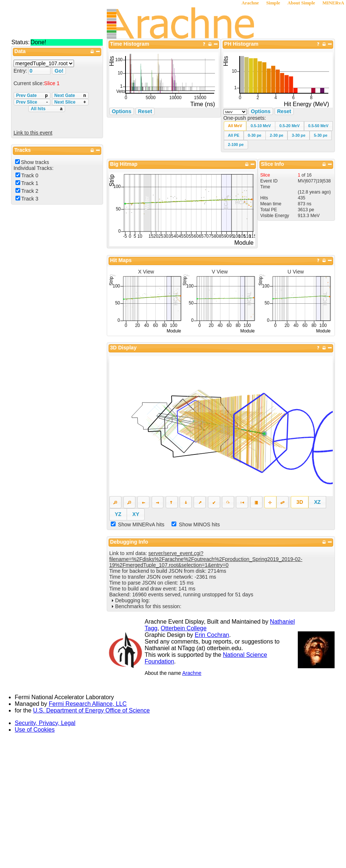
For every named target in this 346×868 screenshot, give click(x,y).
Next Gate (70, 95)
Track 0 (30, 175)
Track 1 (30, 183)
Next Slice (70, 102)
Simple (273, 3)
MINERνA (333, 3)
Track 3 (30, 199)
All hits (47, 109)
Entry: (21, 71)
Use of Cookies (35, 730)
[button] (235, 126)
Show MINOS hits (199, 524)
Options (261, 111)
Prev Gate (32, 95)
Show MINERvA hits (141, 524)
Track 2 (30, 191)
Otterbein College (184, 628)
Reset (284, 111)
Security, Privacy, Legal (45, 723)
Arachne (250, 3)
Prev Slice (32, 102)
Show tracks (35, 162)
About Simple (301, 3)
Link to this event (33, 133)
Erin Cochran (212, 635)
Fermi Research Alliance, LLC (88, 704)
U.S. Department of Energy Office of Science (91, 710)
